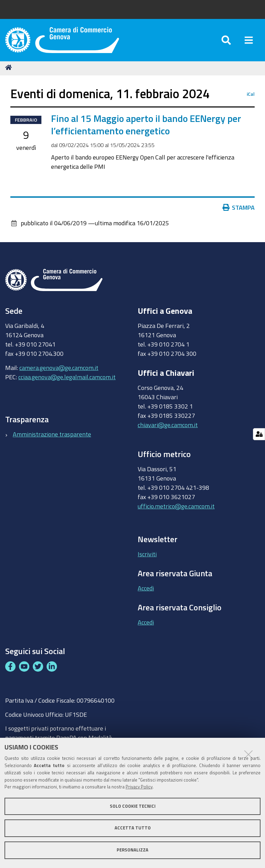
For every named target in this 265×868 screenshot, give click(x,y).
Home (10, 70)
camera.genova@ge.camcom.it (59, 370)
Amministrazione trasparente (52, 436)
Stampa (239, 210)
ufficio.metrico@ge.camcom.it (176, 508)
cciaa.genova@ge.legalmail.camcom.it (67, 379)
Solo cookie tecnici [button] (133, 806)
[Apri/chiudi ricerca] (226, 41)
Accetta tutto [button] (133, 828)
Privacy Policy (139, 787)
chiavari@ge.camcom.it (168, 427)
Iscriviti (147, 556)
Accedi (146, 590)
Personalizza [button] (132, 850)
